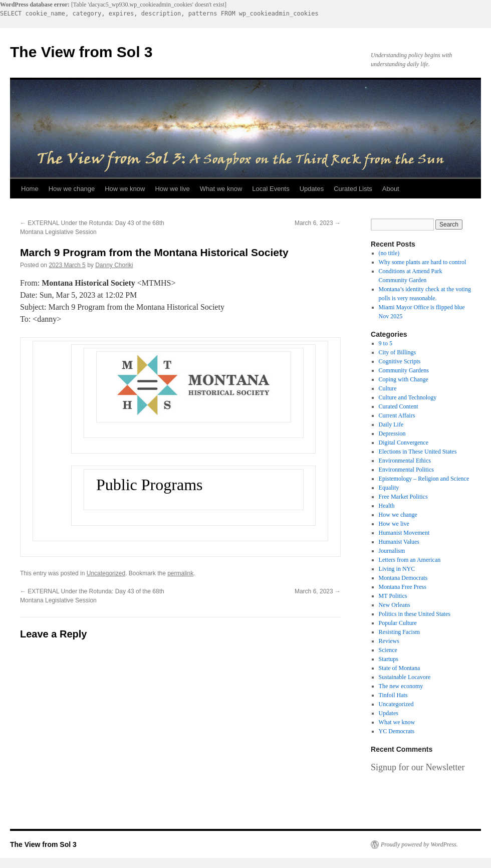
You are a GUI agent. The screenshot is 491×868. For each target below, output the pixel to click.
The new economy (401, 686)
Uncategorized (106, 573)
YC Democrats (397, 731)
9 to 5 (386, 343)
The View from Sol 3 (81, 52)
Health (387, 506)
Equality (389, 488)
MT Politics (393, 596)
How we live (172, 189)
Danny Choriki (114, 265)
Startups (389, 659)
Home (30, 189)
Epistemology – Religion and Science (424, 479)
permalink (180, 573)
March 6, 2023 (318, 223)
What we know (221, 189)
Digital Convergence (404, 443)
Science (388, 650)
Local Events (271, 189)
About (391, 189)
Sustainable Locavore (405, 677)
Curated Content (399, 406)
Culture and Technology (408, 397)
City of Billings (398, 352)
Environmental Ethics (405, 461)
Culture (388, 388)
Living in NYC (397, 569)
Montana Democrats (403, 578)
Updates (312, 189)
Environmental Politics (406, 470)
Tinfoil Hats (393, 695)
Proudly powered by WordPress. (419, 844)
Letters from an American (410, 560)
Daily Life (391, 424)
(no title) (389, 253)
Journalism (392, 551)
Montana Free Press (403, 587)
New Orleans (395, 605)
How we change (72, 189)
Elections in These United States (418, 452)
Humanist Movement (404, 533)
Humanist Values (399, 542)
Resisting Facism (399, 632)
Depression (392, 433)
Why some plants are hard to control (423, 262)
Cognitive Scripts (400, 361)
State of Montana (400, 668)
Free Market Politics (403, 497)
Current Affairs (397, 415)
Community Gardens (404, 370)
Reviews (389, 641)
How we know (125, 189)
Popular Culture (398, 623)
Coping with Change (404, 379)
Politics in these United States (415, 614)
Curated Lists (353, 189)
